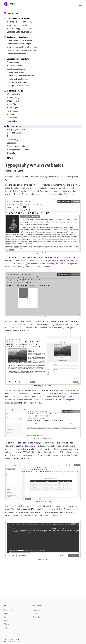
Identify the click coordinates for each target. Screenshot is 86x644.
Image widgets (11, 101)
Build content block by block (17, 19)
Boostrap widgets (13, 98)
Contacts (36, 617)
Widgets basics (12, 94)
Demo (6, 613)
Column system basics (15, 62)
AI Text (8, 158)
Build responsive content (16, 82)
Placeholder (10, 118)
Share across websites (15, 54)
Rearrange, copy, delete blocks (18, 29)
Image (72, 261)
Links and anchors (13, 133)
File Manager (11, 108)
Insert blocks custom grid (16, 25)
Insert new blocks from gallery (18, 22)
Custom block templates (16, 37)
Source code (10, 143)
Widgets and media (13, 91)
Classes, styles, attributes (16, 146)
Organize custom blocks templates (20, 50)
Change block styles (14, 72)
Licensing (36, 610)
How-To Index (11, 13)
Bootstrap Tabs (30, 400)
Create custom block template (18, 40)
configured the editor (37, 328)
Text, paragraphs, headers (16, 130)
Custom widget (12, 140)
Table (66, 261)
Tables (8, 136)
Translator (10, 153)
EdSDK (17, 639)
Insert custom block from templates (20, 47)
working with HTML (29, 515)
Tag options (30, 446)
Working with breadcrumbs (16, 150)
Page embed (10, 121)
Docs (6, 621)
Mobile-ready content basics (17, 79)
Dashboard (8, 610)
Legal (35, 613)
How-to (6, 617)
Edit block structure (13, 66)
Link (54, 261)
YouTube (9, 114)
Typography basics (13, 126)
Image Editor (11, 104)
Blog (5, 628)
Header (60, 261)
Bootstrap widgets (22, 264)
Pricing (6, 624)
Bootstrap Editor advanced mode (19, 32)
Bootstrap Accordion (14, 400)
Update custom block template (18, 44)
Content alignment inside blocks (19, 76)
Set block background (14, 69)
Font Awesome (11, 111)
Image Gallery (66, 397)
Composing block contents (17, 59)
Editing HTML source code (16, 86)
